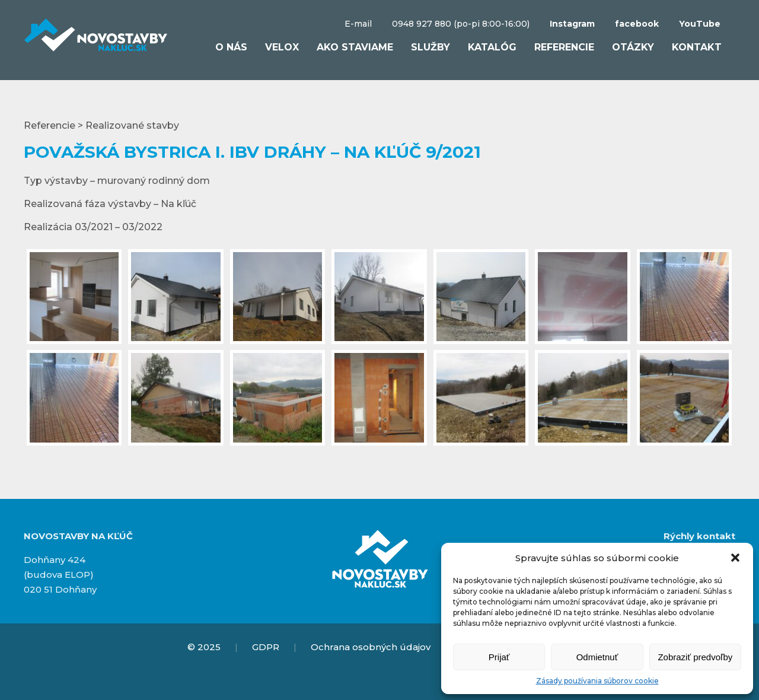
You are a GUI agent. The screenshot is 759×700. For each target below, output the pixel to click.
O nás (231, 47)
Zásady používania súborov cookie (597, 681)
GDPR (266, 647)
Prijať (499, 657)
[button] (735, 558)
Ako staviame (355, 47)
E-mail (358, 24)
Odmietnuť (597, 657)
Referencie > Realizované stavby (101, 125)
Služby (430, 47)
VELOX (282, 47)
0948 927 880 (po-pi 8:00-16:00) (461, 24)
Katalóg (492, 47)
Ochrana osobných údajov (371, 647)
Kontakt (697, 47)
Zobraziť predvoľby (695, 657)
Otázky (633, 47)
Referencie (564, 47)
